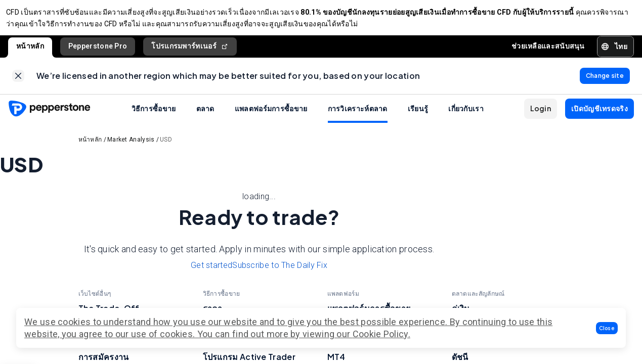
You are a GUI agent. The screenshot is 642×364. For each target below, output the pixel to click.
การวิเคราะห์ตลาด (358, 116)
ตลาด (205, 116)
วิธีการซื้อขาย (154, 116)
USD (166, 148)
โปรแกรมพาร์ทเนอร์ (190, 50)
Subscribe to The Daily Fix (280, 273)
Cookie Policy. (381, 334)
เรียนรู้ (418, 116)
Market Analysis (131, 148)
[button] (607, 328)
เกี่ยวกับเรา (466, 116)
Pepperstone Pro (98, 50)
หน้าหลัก (30, 50)
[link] (18, 82)
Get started (211, 273)
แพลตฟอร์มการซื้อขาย (271, 116)
